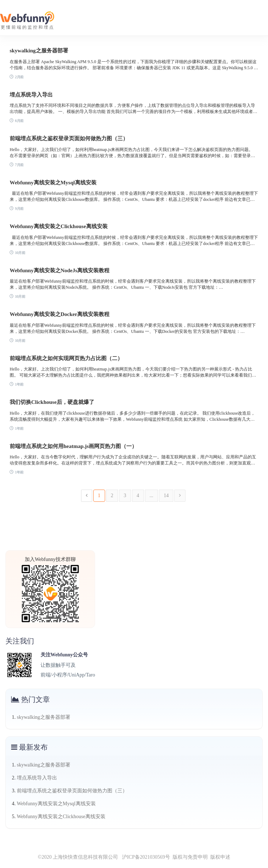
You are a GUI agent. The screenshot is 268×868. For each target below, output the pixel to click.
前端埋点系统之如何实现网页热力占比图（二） (66, 358)
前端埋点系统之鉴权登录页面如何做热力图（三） (69, 138)
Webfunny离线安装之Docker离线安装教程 (60, 314)
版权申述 (220, 857)
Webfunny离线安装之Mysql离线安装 (53, 183)
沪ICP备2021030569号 (144, 857)
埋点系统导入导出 (31, 95)
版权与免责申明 (190, 857)
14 (166, 496)
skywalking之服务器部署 (39, 51)
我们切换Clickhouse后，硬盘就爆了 (52, 402)
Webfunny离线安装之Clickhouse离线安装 (59, 226)
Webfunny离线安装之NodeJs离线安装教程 (60, 270)
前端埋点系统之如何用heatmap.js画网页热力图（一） (73, 446)
